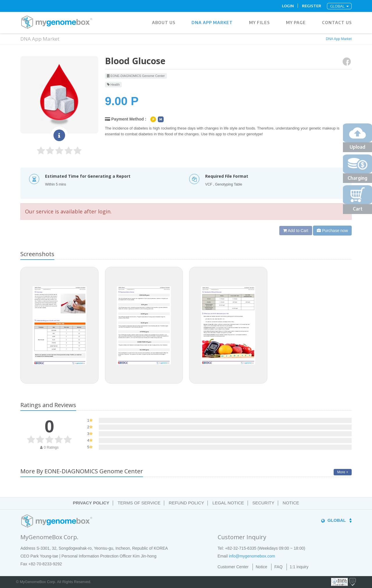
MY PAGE (296, 23)
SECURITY (263, 503)
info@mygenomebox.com (252, 556)
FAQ (278, 567)
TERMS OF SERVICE (139, 503)
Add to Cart (296, 231)
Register (312, 6)
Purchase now (332, 231)
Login (288, 6)
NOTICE (291, 503)
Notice (262, 567)
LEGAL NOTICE (228, 503)
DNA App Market (212, 23)
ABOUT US (164, 23)
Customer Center (233, 567)
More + (343, 472)
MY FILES (259, 23)
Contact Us (337, 23)
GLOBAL (339, 6)
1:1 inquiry (299, 567)
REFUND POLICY (187, 503)
